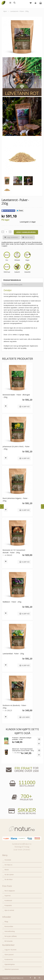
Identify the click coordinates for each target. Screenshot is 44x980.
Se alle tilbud (8, 880)
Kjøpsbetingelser (10, 964)
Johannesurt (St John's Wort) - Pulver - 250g (16, 448)
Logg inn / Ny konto (10, 950)
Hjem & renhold (9, 910)
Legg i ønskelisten (10, 237)
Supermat (8, 896)
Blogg (6, 922)
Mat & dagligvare (10, 891)
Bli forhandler (9, 941)
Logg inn (36, 4)
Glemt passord (9, 955)
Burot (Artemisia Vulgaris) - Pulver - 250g (16, 500)
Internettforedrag (10, 931)
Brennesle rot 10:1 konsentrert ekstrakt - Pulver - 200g (14, 551)
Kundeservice (9, 960)
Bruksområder (9, 927)
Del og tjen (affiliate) (11, 936)
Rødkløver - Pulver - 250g (12, 602)
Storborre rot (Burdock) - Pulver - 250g (15, 707)
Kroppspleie (8, 905)
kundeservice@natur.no (22, 844)
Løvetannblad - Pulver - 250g (13, 654)
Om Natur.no (8, 865)
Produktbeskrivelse (12, 280)
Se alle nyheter (9, 875)
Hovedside (8, 860)
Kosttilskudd (8, 901)
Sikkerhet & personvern (12, 969)
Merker (7, 870)
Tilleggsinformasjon (13, 285)
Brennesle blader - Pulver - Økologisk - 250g (16, 396)
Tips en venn (27, 237)
